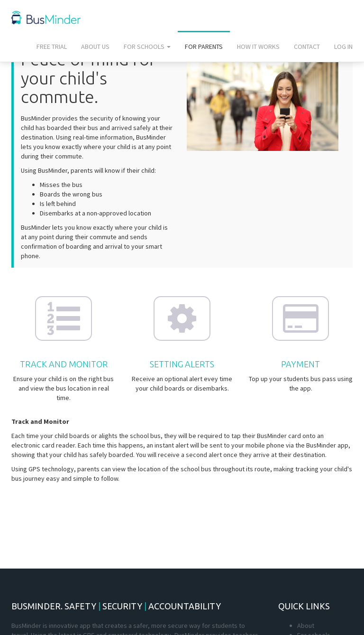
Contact (307, 47)
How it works (258, 47)
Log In (343, 47)
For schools (147, 47)
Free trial (52, 47)
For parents (204, 47)
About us (95, 47)
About (306, 626)
